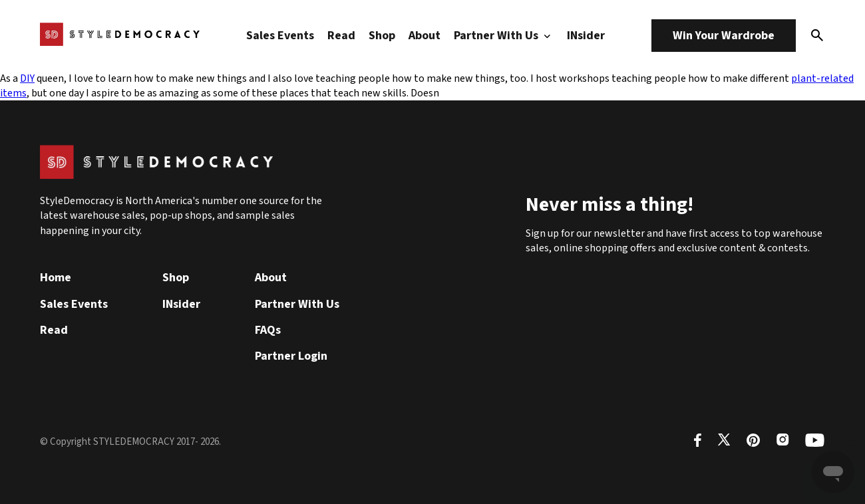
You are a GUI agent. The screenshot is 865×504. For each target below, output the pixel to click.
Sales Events (280, 36)
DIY (27, 78)
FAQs (268, 330)
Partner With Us (504, 36)
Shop (382, 36)
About (425, 36)
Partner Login (291, 356)
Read (341, 36)
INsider (586, 36)
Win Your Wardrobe (724, 36)
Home (56, 278)
